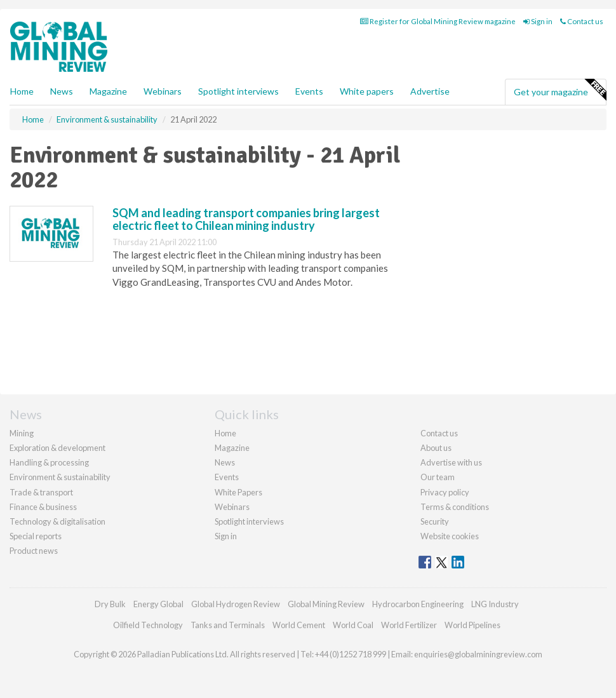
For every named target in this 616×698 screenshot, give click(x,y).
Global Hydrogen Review (236, 604)
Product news (34, 551)
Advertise (430, 91)
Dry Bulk (110, 604)
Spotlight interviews (238, 91)
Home (22, 91)
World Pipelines (472, 625)
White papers (367, 91)
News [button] (62, 91)
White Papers (238, 492)
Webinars (163, 91)
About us (436, 448)
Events (309, 91)
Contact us (582, 21)
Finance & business (43, 507)
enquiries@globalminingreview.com (478, 654)
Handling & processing (49, 462)
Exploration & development (57, 448)
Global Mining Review (326, 604)
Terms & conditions (455, 507)
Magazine (108, 91)
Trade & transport (41, 492)
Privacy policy (445, 492)
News (225, 462)
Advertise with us (451, 462)
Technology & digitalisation (57, 521)
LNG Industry (495, 604)
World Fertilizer (409, 625)
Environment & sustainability (60, 477)
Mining (22, 433)
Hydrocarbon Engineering (418, 604)
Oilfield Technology (148, 625)
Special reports (36, 536)
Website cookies (450, 536)
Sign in (538, 21)
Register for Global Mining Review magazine (438, 21)
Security (435, 521)
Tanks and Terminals (228, 625)
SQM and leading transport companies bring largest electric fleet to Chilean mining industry (246, 219)
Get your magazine (560, 90)
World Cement (299, 625)
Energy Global (158, 604)
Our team (438, 477)
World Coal (353, 625)
